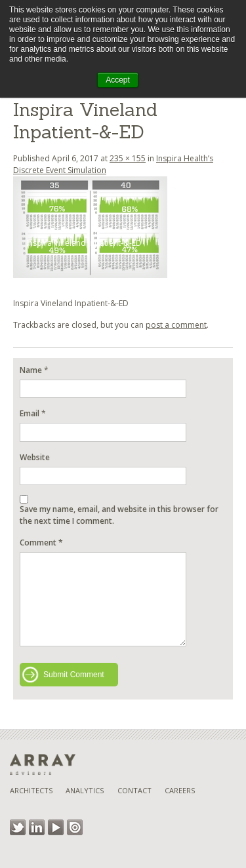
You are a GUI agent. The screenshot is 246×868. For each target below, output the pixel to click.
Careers (180, 790)
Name (31, 370)
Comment (41, 542)
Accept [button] (118, 80)
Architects (31, 790)
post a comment (176, 325)
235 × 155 (128, 158)
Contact (134, 790)
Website (35, 457)
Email (30, 413)
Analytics (85, 790)
